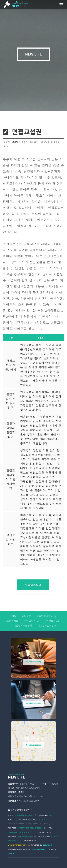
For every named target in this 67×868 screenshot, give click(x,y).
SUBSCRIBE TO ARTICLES (29, 828)
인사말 (13, 616)
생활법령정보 (11, 621)
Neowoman (48, 845)
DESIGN (11, 854)
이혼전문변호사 (45, 616)
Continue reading (33, 662)
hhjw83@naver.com (23, 815)
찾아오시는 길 (31, 621)
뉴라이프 (26, 616)
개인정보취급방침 (53, 621)
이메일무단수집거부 (48, 626)
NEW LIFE (33, 54)
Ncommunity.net (39, 849)
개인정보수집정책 (23, 626)
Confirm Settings (25, 837)
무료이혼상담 (33, 585)
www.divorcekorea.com (19, 845)
